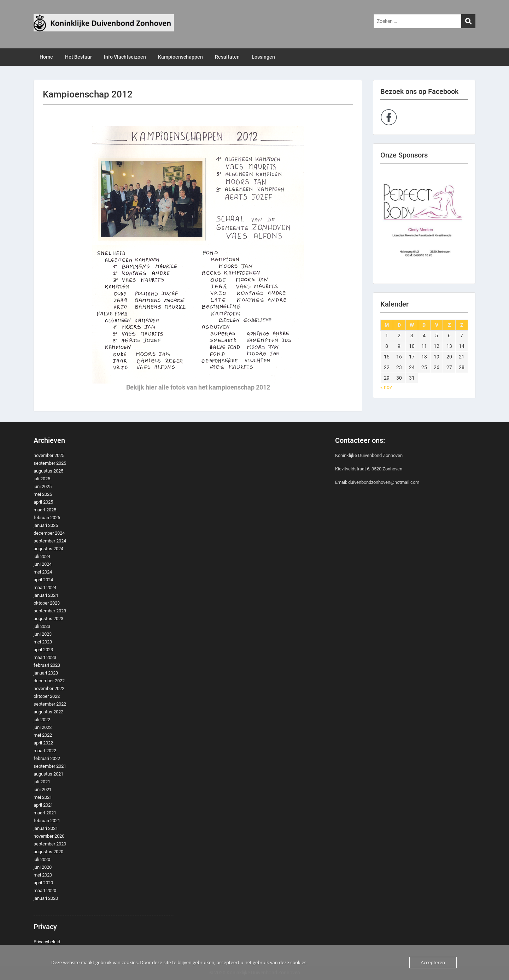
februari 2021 (47, 821)
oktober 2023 (47, 603)
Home (46, 57)
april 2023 (43, 650)
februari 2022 (47, 758)
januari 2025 (46, 525)
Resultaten (227, 57)
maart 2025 (45, 510)
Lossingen (263, 57)
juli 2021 (42, 782)
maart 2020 (45, 890)
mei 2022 (43, 735)
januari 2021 (46, 828)
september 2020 (50, 844)
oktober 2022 (47, 696)
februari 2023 (47, 665)
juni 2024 (43, 564)
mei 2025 (43, 494)
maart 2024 (45, 587)
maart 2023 (45, 657)
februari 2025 (47, 518)
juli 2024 (42, 556)
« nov (386, 387)
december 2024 (49, 533)
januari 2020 (46, 898)
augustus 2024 (48, 549)
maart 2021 (45, 813)
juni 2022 (43, 727)
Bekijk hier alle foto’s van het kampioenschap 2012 (198, 387)
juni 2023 (43, 634)
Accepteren (433, 962)
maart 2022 (45, 751)
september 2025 (50, 463)
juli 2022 (42, 720)
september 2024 (50, 541)
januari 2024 (46, 595)
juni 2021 (43, 789)
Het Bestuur (78, 57)
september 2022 (50, 704)
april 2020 (43, 883)
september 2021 (50, 766)
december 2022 (49, 681)
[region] (424, 224)
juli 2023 (42, 626)
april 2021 (43, 805)
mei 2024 (43, 572)
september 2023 (50, 611)
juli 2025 (42, 479)
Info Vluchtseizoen (125, 57)
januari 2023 (46, 673)
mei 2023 (43, 642)
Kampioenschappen (180, 57)
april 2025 (43, 502)
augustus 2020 (48, 852)
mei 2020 (43, 875)
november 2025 (49, 455)
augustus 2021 (48, 774)
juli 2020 (42, 859)
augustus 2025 (48, 471)
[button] (424, 224)
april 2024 (43, 580)
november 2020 (49, 836)
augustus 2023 (48, 619)
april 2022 (43, 743)
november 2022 (49, 688)
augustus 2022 (48, 712)
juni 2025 (43, 486)
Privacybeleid (47, 942)
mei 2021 (43, 797)
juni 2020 (43, 867)
